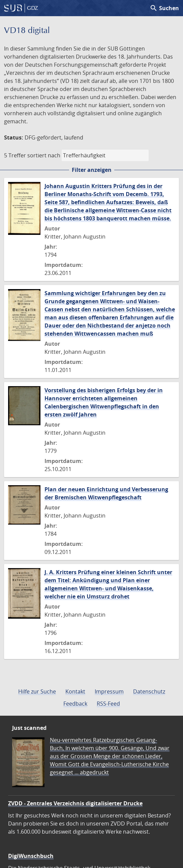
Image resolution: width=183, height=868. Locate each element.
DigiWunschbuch (31, 856)
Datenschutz (149, 691)
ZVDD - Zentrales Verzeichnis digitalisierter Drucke (75, 803)
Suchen (164, 8)
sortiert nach (44, 155)
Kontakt (75, 691)
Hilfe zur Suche (37, 691)
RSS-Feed (108, 704)
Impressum (109, 691)
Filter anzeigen (92, 170)
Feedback (75, 704)
